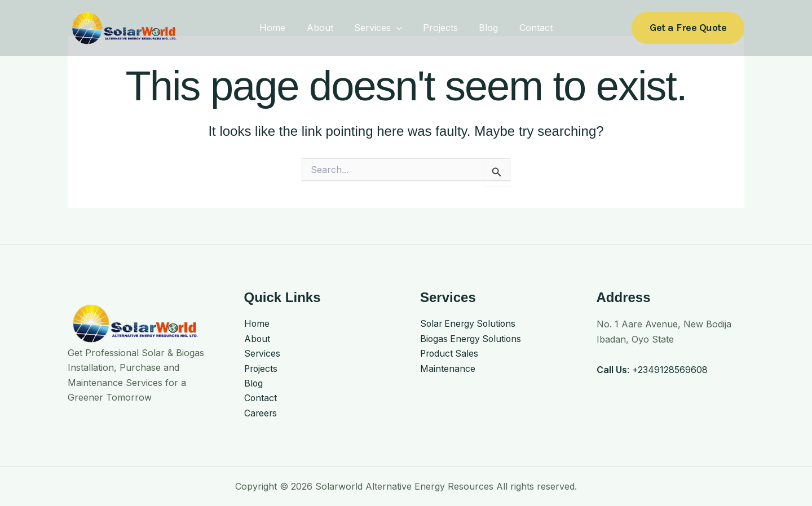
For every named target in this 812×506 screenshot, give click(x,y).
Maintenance (448, 369)
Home (280, 28)
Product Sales (450, 354)
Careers (261, 414)
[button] (688, 28)
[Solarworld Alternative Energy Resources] (124, 27)
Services (380, 28)
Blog (484, 28)
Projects (439, 28)
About (325, 28)
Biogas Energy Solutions (472, 339)
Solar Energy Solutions (470, 324)
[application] (398, 28)
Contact (528, 28)
